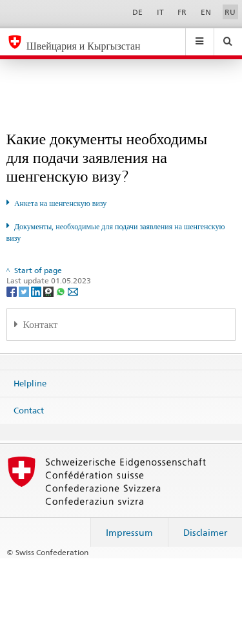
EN (206, 12)
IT (160, 12)
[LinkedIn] (37, 291)
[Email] (73, 291)
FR (182, 12)
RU (230, 12)
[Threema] (49, 291)
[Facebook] (13, 291)
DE (137, 12)
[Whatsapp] (62, 291)
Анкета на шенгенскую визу (60, 203)
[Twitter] (25, 291)
